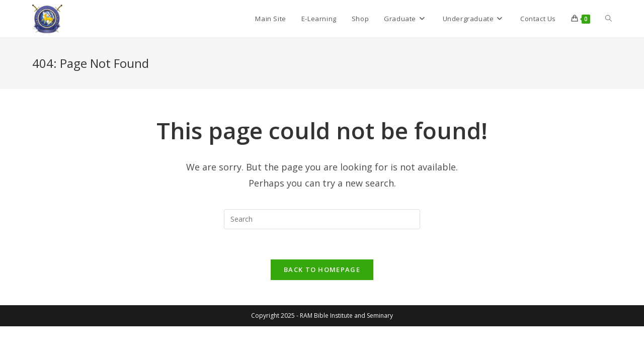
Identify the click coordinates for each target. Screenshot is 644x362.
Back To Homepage (322, 269)
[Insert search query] (322, 219)
